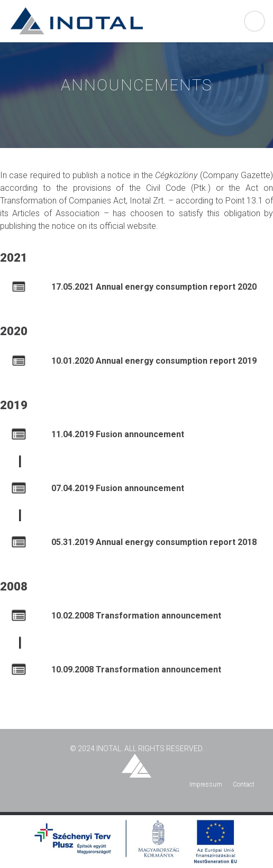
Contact (244, 784)
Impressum (206, 784)
